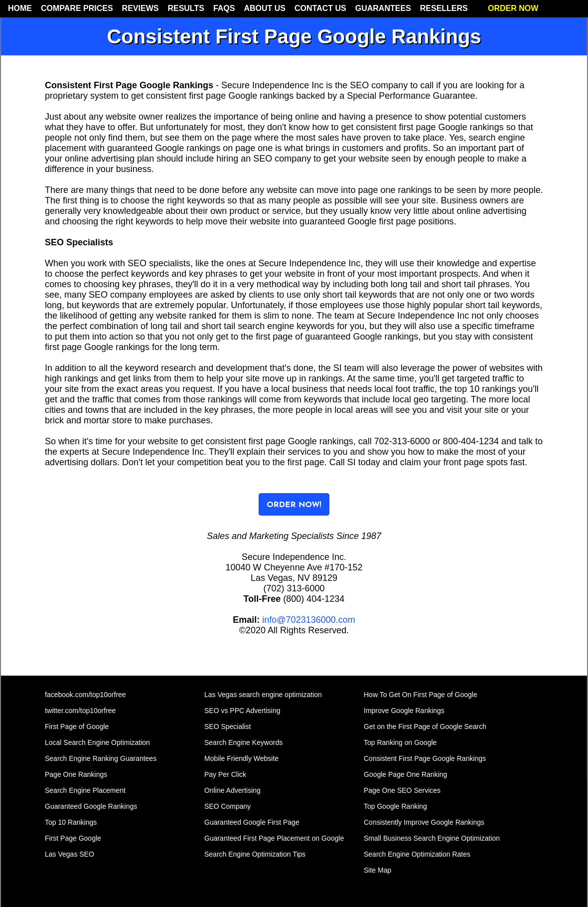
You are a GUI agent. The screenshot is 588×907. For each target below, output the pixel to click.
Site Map (377, 870)
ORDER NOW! (294, 505)
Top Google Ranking (395, 806)
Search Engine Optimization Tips (255, 854)
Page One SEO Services (402, 790)
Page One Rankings (76, 774)
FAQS (224, 8)
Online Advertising (232, 790)
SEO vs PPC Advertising (242, 711)
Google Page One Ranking (405, 774)
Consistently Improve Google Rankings (424, 822)
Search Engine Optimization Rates (417, 854)
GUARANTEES (383, 8)
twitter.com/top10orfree (80, 711)
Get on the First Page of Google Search (425, 726)
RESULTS (186, 8)
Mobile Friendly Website (241, 758)
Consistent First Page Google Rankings (425, 758)
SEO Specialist (227, 726)
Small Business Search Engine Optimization (432, 838)
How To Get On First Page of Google (421, 695)
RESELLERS (444, 8)
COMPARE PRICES (77, 8)
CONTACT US (320, 8)
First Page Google (73, 838)
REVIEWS (141, 8)
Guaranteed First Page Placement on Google (274, 838)
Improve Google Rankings (404, 711)
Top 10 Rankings (71, 822)
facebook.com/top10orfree (85, 695)
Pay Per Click (225, 774)
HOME (20, 8)
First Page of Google (77, 726)
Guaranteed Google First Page (252, 822)
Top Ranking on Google (400, 742)
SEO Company (227, 806)
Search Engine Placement (85, 790)
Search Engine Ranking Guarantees (101, 758)
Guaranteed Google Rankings (91, 806)
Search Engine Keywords (243, 742)
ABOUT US (265, 8)
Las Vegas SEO (70, 854)
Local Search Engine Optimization (97, 742)
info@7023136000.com (308, 620)
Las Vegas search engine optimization (263, 695)
